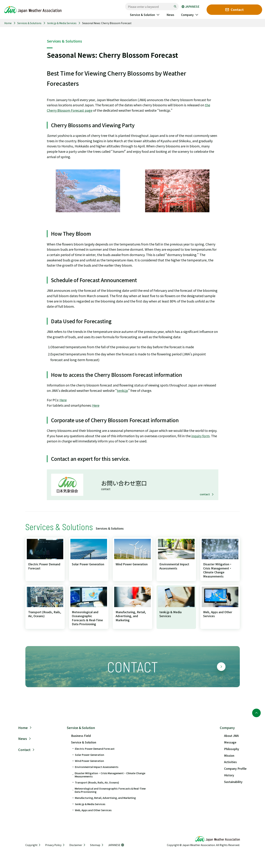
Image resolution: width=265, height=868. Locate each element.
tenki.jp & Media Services (62, 23)
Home (8, 23)
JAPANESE (190, 7)
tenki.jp (122, 390)
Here (63, 400)
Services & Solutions (29, 23)
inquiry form (200, 436)
